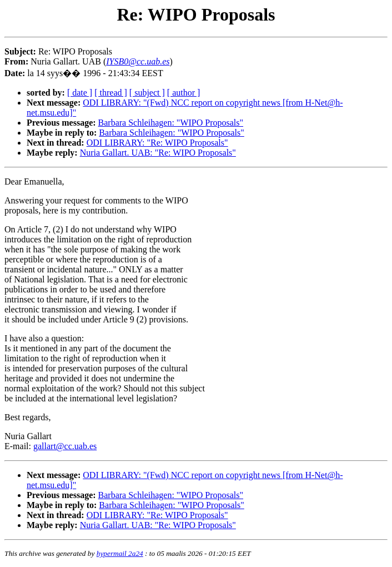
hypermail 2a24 (120, 553)
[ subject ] (147, 93)
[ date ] (80, 93)
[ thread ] (111, 93)
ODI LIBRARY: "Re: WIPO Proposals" (157, 143)
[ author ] (184, 93)
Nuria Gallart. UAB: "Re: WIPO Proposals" (158, 153)
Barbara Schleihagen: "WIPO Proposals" (171, 123)
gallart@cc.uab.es (65, 446)
